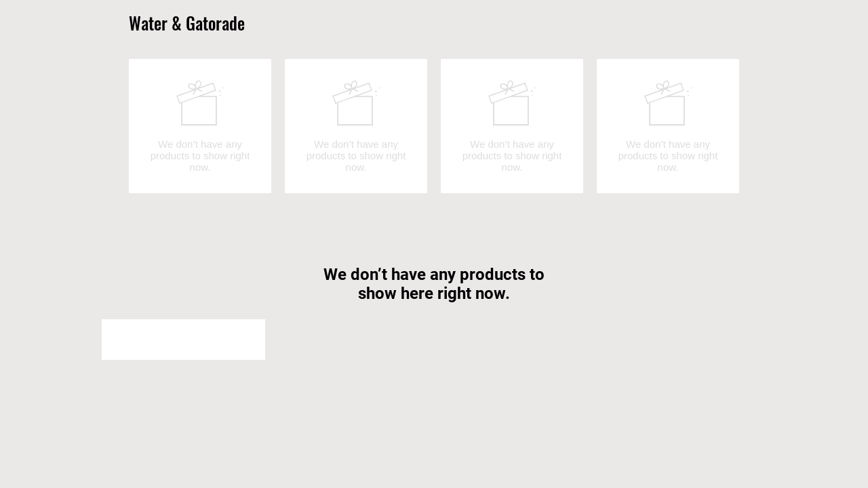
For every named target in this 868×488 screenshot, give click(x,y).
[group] (434, 126)
